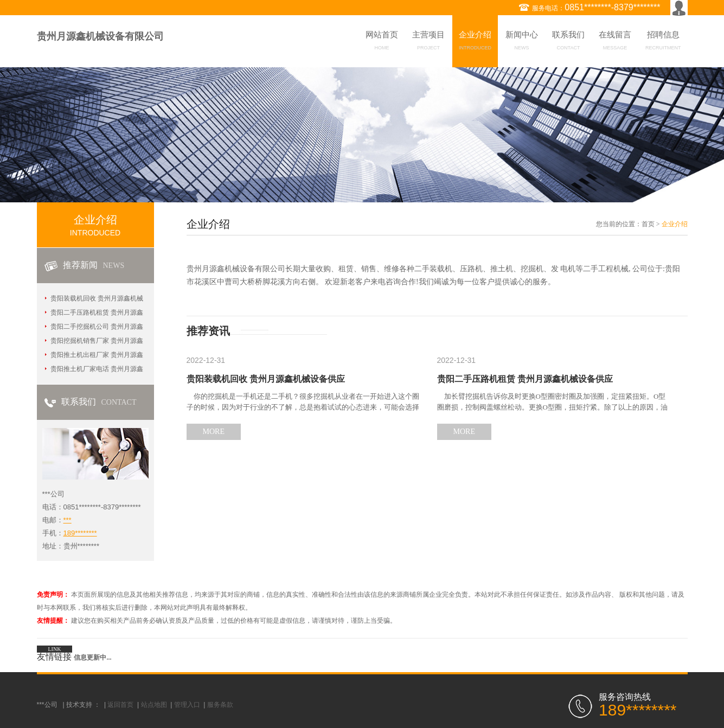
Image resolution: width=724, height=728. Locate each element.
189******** (80, 533)
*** (68, 520)
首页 (648, 224)
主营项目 (428, 42)
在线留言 (615, 42)
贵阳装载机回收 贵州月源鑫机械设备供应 (266, 379)
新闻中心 (522, 42)
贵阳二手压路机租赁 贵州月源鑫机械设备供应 (525, 379)
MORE (214, 432)
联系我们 (568, 42)
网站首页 (382, 42)
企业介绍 (475, 42)
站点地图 (154, 705)
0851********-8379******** (612, 7)
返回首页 (120, 705)
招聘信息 (663, 42)
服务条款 (220, 705)
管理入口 (187, 705)
